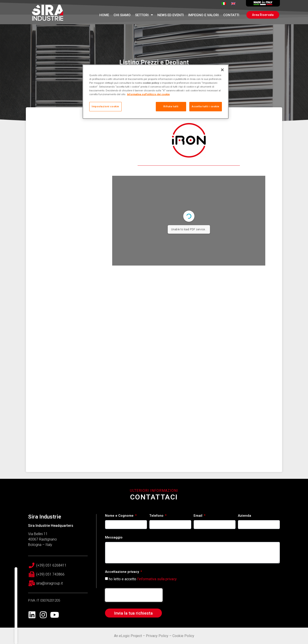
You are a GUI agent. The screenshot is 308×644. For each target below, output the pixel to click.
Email (198, 516)
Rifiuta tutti (171, 106)
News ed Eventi (171, 15)
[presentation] (134, 595)
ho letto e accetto (143, 579)
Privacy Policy (157, 636)
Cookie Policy (183, 636)
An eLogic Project (128, 636)
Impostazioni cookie (105, 106)
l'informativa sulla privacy (157, 579)
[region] (156, 92)
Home (104, 15)
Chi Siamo (122, 15)
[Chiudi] (222, 70)
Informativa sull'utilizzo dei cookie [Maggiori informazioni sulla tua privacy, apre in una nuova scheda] (148, 94)
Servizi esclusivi (60, 629)
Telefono (157, 516)
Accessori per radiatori (67, 611)
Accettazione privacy (122, 572)
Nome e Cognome (120, 516)
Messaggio (114, 538)
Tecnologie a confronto (67, 620)
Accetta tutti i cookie (206, 106)
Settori (144, 15)
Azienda (244, 516)
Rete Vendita (57, 638)
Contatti (231, 15)
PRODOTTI (56, 602)
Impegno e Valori (203, 15)
